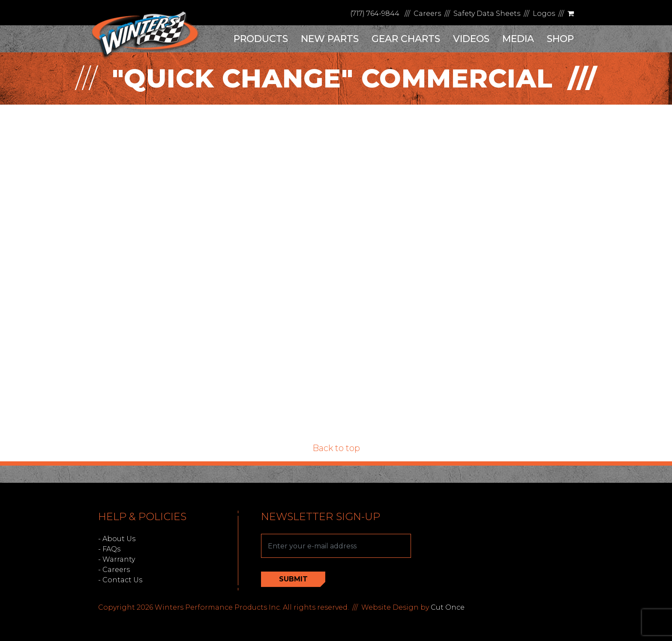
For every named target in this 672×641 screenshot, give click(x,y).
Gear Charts (406, 39)
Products (261, 39)
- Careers (114, 570)
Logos (544, 14)
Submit (293, 579)
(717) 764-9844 (375, 14)
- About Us (117, 539)
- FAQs (109, 549)
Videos (471, 39)
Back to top (336, 448)
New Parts (330, 39)
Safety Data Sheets (487, 14)
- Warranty (117, 559)
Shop (560, 39)
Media (518, 39)
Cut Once (448, 607)
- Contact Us (120, 580)
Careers (427, 14)
